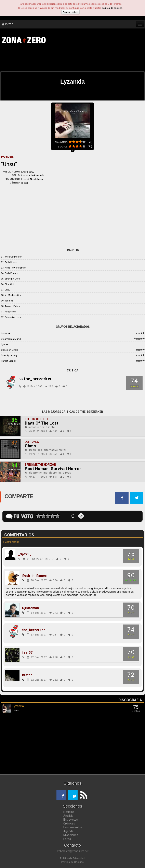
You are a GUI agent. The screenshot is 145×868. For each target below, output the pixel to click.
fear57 (27, 653)
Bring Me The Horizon (40, 465)
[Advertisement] (63, 59)
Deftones (32, 442)
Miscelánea (71, 835)
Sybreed (5, 344)
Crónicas (69, 823)
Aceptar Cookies (70, 12)
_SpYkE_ (25, 554)
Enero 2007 (28, 172)
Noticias (69, 812)
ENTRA (8, 24)
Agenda (68, 831)
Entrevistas (71, 820)
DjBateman (30, 608)
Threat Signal (8, 361)
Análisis (68, 816)
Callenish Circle (9, 350)
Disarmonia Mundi (11, 339)
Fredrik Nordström (32, 179)
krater (27, 675)
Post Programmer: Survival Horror (53, 469)
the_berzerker (34, 630)
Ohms (30, 446)
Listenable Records (33, 175)
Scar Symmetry (9, 355)
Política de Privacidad (73, 858)
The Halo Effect (37, 419)
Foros (67, 839)
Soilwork (6, 333)
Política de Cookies (72, 862)
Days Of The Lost (42, 423)
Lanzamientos (73, 827)
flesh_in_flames (34, 576)
